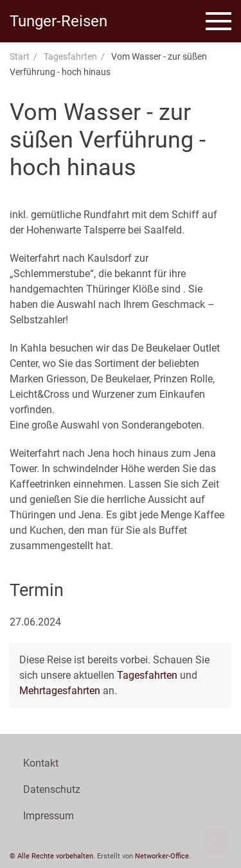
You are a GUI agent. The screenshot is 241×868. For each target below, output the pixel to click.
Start (20, 56)
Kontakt (41, 763)
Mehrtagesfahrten (60, 691)
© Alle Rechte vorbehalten (51, 856)
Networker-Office (162, 856)
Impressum (49, 816)
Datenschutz (52, 789)
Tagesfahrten (70, 56)
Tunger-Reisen (58, 21)
